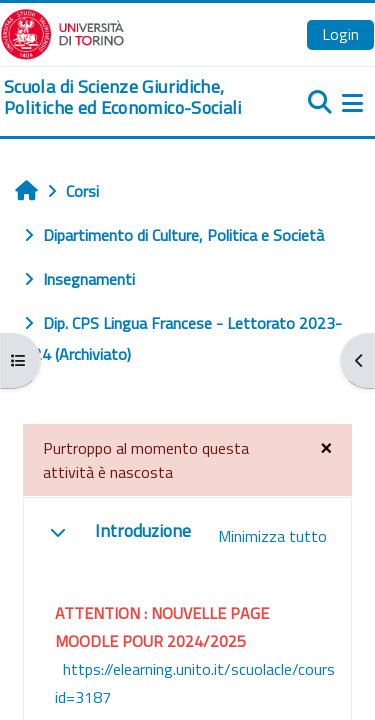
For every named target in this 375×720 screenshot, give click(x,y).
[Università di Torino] (62, 32)
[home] (125, 97)
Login (340, 34)
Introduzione (143, 531)
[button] (58, 532)
